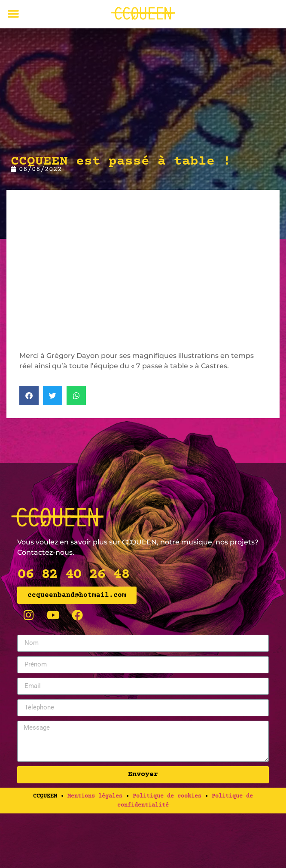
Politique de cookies (167, 796)
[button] (13, 13)
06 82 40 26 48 (73, 575)
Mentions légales (95, 796)
